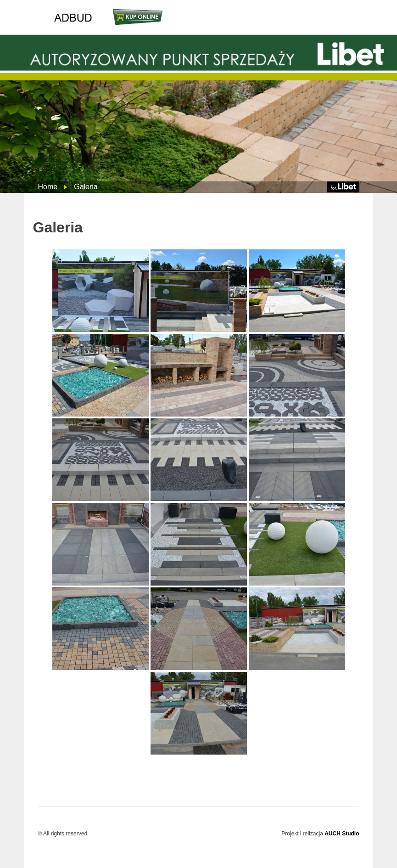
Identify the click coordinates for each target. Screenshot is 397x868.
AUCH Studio (342, 834)
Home (48, 187)
